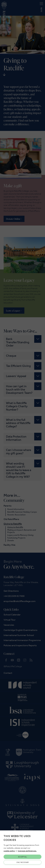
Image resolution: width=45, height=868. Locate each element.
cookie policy (9, 851)
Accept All (23, 857)
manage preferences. (27, 851)
